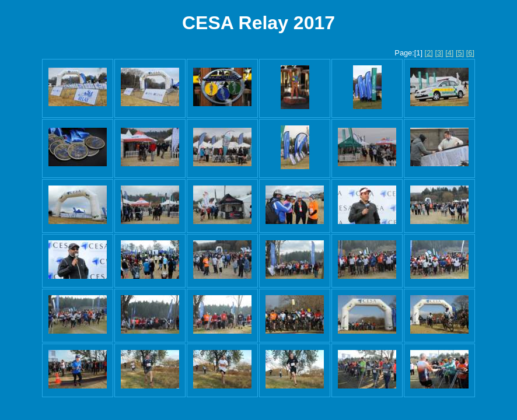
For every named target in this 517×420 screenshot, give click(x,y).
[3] (439, 53)
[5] (460, 53)
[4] (449, 53)
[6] (470, 53)
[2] (429, 53)
